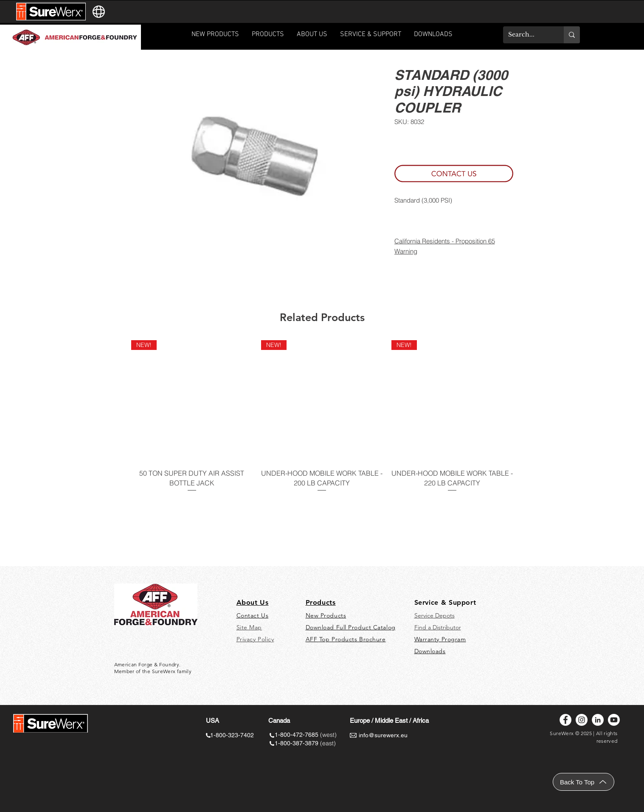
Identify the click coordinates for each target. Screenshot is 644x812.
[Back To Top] (584, 782)
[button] (371, 37)
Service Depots (434, 615)
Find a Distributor (438, 627)
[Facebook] (565, 720)
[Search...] (527, 35)
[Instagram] (582, 720)
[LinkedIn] (598, 720)
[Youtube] (614, 720)
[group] (322, 421)
